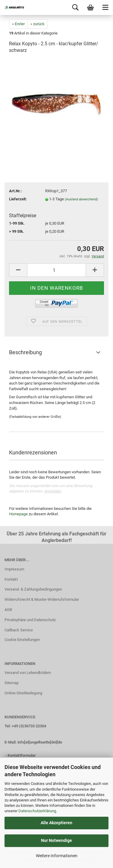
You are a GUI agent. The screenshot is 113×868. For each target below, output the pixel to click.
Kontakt (11, 579)
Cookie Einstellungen (22, 640)
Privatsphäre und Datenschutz (30, 620)
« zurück (38, 24)
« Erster (18, 24)
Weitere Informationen (57, 856)
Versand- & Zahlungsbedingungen (33, 589)
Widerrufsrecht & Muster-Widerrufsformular (42, 599)
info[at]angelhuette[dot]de (40, 742)
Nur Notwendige (56, 840)
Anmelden (53, 491)
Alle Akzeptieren (56, 823)
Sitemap (12, 683)
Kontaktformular (22, 755)
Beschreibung (25, 352)
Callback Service (19, 630)
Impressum (14, 569)
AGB (8, 610)
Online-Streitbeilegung (23, 693)
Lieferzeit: (18, 199)
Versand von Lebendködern (28, 673)
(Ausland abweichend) (81, 199)
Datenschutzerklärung (37, 811)
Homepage (18, 514)
